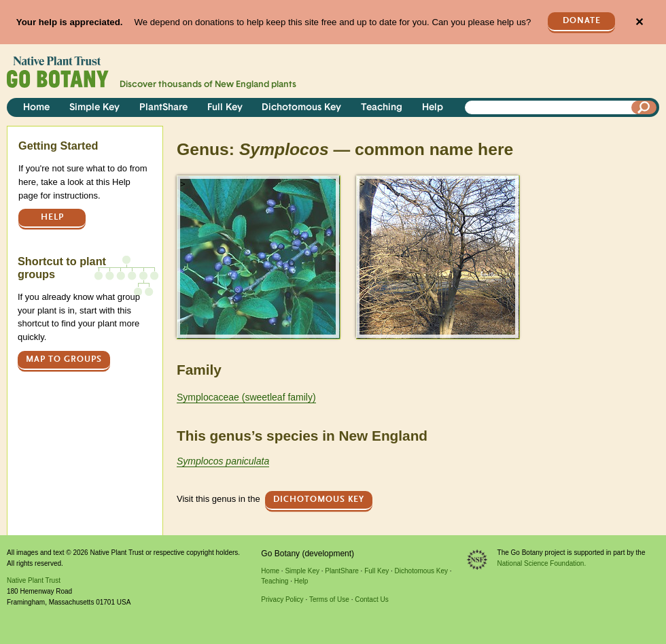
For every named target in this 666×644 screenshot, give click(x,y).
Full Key (225, 108)
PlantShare (163, 108)
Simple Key (94, 108)
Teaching (382, 108)
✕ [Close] (639, 22)
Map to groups (64, 359)
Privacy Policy (282, 599)
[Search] (644, 107)
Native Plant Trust (34, 580)
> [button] (183, 184)
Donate (582, 21)
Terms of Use (329, 599)
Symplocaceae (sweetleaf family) (246, 397)
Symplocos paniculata (223, 461)
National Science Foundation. (542, 563)
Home (36, 108)
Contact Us (371, 599)
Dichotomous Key (301, 108)
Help (433, 108)
